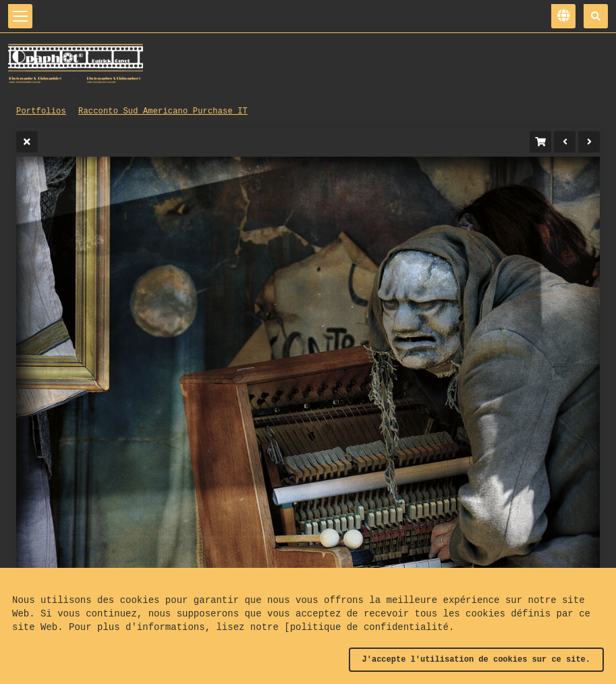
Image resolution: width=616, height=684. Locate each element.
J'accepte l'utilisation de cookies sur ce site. (476, 660)
